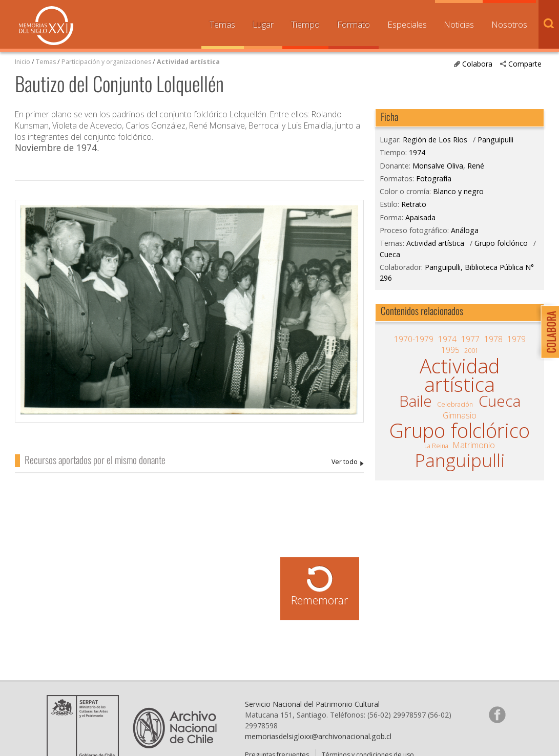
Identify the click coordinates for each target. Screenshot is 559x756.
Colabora (477, 64)
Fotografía (434, 178)
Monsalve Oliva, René (348, 462)
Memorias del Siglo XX (46, 26)
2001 (471, 351)
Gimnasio (460, 415)
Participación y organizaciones (106, 62)
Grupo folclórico (501, 243)
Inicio (23, 62)
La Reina (436, 446)
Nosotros (509, 24)
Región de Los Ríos (435, 140)
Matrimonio (474, 445)
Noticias (459, 24)
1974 (417, 152)
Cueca (390, 254)
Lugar (263, 24)
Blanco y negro (458, 191)
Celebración (455, 404)
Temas (222, 24)
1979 (516, 339)
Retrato (414, 204)
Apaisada (420, 217)
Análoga (465, 230)
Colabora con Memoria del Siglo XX (547, 332)
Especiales (407, 24)
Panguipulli (495, 140)
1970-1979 (414, 339)
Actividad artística (188, 62)
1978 (493, 339)
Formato (354, 24)
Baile (416, 401)
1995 (450, 350)
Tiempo (305, 24)
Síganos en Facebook (497, 715)
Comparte (525, 64)
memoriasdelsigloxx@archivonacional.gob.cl (318, 736)
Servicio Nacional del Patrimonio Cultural (312, 704)
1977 (470, 339)
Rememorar (319, 600)
